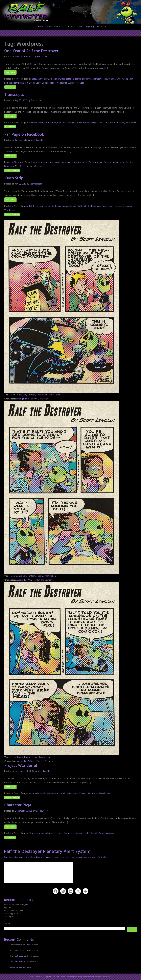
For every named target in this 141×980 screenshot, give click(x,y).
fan (101, 162)
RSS (17, 166)
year (82, 83)
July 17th (8, 908)
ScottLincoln (43, 57)
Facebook (93, 162)
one (126, 79)
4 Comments (10, 87)
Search (7, 924)
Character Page (18, 805)
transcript (81, 123)
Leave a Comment (12, 170)
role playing (39, 757)
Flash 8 (87, 833)
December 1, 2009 (24, 811)
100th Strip (14, 178)
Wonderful (93, 793)
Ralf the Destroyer (13, 83)
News (81, 27)
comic (78, 79)
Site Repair (9, 917)
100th (32, 206)
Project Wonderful (21, 766)
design (79, 833)
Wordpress (73, 83)
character (51, 833)
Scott (32, 83)
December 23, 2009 (25, 771)
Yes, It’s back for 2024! (14, 911)
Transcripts (14, 95)
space (53, 83)
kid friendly (27, 757)
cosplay (40, 395)
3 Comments (10, 837)
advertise (37, 793)
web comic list (106, 123)
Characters (59, 27)
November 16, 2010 (24, 57)
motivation (50, 576)
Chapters (71, 27)
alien (35, 162)
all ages (33, 79)
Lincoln (120, 79)
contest (31, 395)
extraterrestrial (100, 79)
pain (58, 395)
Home (41, 27)
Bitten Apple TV (11, 914)
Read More (10, 72)
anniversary (43, 79)
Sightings (90, 27)
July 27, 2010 (21, 101)
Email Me (101, 27)
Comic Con (21, 395)
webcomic (62, 83)
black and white (57, 79)
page (122, 162)
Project (83, 793)
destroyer (87, 79)
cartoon (70, 79)
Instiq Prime (23, 399)
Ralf (131, 79)
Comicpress (51, 123)
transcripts (92, 123)
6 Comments (10, 127)
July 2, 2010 (20, 184)
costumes (50, 395)
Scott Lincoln (42, 83)
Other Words (32, 945)
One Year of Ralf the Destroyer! (32, 51)
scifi (48, 757)
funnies (112, 79)
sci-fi (26, 83)
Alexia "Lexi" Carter (26, 580)
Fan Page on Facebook (24, 135)
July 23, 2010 (21, 140)
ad (30, 793)
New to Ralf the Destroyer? (16, 905)
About (49, 27)
